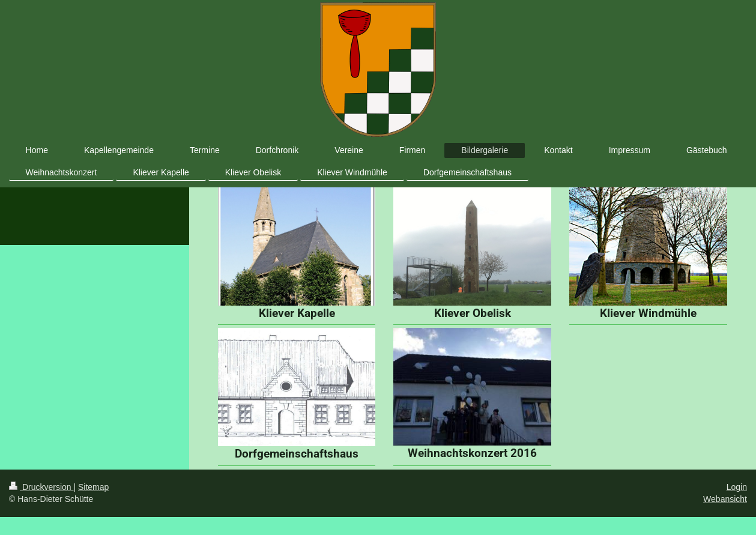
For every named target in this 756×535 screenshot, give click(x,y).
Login (737, 487)
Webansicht (725, 499)
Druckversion (41, 487)
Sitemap (93, 487)
